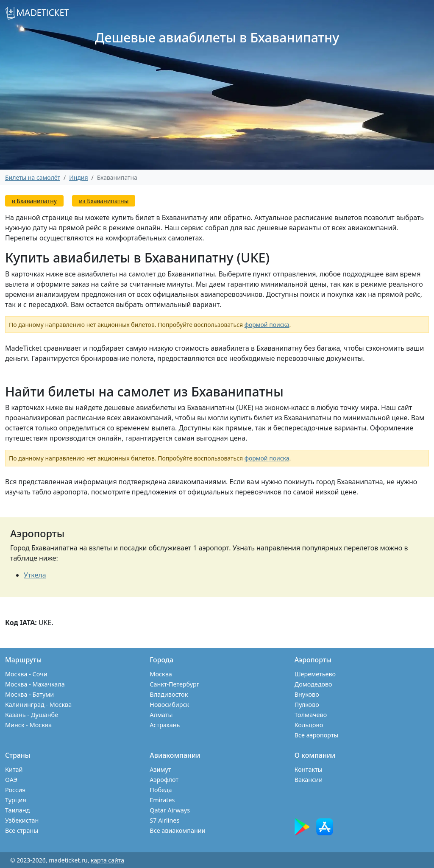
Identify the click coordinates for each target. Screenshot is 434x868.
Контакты (309, 769)
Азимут (160, 769)
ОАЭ (11, 780)
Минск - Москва (28, 725)
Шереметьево (315, 674)
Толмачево (311, 715)
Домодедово (313, 684)
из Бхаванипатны (104, 201)
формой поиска (267, 325)
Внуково (307, 694)
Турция (16, 800)
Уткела (35, 575)
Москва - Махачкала (35, 684)
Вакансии (309, 780)
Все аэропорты (317, 735)
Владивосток (169, 694)
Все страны (22, 830)
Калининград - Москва (38, 705)
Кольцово (309, 725)
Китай (14, 769)
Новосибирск (169, 705)
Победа (161, 790)
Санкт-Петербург (174, 684)
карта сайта (107, 860)
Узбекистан (22, 820)
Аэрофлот (164, 780)
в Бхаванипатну (34, 201)
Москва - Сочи (26, 674)
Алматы (161, 715)
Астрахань (165, 725)
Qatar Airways (170, 810)
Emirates (162, 800)
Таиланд (17, 810)
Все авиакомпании (177, 830)
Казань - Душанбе (32, 715)
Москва (161, 674)
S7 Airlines (164, 820)
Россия (15, 790)
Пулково (307, 705)
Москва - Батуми (29, 694)
